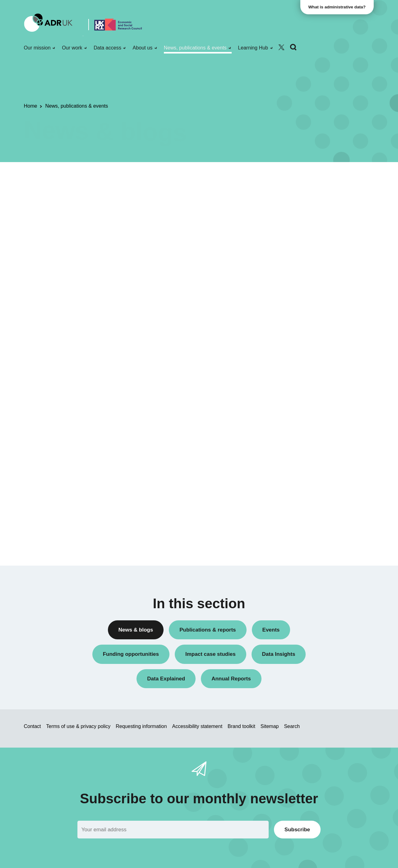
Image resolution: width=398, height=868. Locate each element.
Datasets (292, 220)
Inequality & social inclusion (311, 516)
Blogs (288, 199)
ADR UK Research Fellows (310, 188)
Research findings (301, 252)
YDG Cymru (295, 384)
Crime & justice (298, 484)
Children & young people (308, 462)
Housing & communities (307, 505)
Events (289, 231)
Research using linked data (310, 263)
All (285, 178)
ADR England (296, 341)
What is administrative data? (338, 7)
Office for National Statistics (311, 373)
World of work (296, 526)
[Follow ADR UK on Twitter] (281, 47)
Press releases (298, 241)
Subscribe (297, 830)
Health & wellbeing (302, 495)
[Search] (293, 47)
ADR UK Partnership (304, 352)
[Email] (173, 830)
